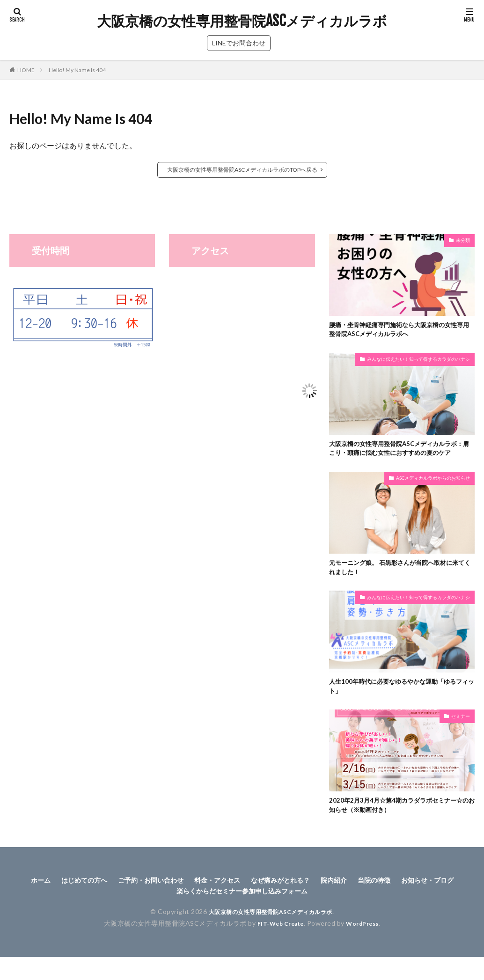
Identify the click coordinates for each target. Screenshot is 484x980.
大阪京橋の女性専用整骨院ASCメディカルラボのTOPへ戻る (242, 170)
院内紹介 (380, 905)
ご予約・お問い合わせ (175, 905)
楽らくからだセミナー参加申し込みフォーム (278, 918)
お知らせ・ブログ (162, 918)
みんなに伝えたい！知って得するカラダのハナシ (418, 362)
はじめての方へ (101, 905)
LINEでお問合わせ (239, 43)
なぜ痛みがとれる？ (320, 905)
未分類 (463, 240)
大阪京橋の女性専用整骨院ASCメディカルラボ (242, 21)
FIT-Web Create (278, 950)
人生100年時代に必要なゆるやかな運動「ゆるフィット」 (399, 707)
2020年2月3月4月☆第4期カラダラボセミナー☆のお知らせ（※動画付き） (399, 829)
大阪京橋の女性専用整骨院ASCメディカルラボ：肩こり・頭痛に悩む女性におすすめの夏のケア (399, 458)
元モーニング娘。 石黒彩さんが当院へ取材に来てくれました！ (400, 585)
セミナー (461, 738)
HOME (26, 70)
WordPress (366, 950)
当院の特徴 (424, 905)
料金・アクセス (249, 905)
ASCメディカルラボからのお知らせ (433, 494)
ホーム (52, 905)
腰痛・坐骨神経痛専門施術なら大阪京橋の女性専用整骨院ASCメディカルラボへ (399, 331)
